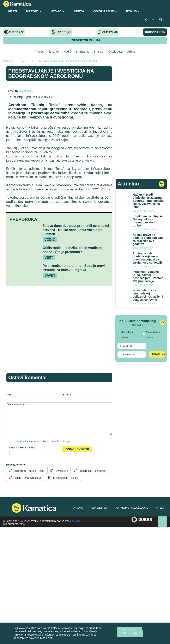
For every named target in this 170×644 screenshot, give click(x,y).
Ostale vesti (116, 52)
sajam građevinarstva (27, 477)
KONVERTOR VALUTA (85, 40)
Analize (39, 52)
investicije (60, 470)
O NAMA (78, 508)
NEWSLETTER (99, 508)
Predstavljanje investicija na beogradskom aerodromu (51, 73)
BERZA (79, 11)
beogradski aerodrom (92, 470)
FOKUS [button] (133, 11)
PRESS (160, 508)
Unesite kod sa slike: (23, 448)
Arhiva (131, 52)
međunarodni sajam (64, 477)
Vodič (67, 52)
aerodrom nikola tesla (28, 470)
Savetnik (54, 52)
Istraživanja (82, 52)
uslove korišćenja (59, 441)
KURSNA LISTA (155, 32)
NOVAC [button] (58, 11)
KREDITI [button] (34, 11)
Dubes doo (74, 521)
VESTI (13, 11)
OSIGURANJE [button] (105, 11)
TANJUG (26, 91)
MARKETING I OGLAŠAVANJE (132, 508)
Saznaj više (130, 634)
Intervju (99, 52)
